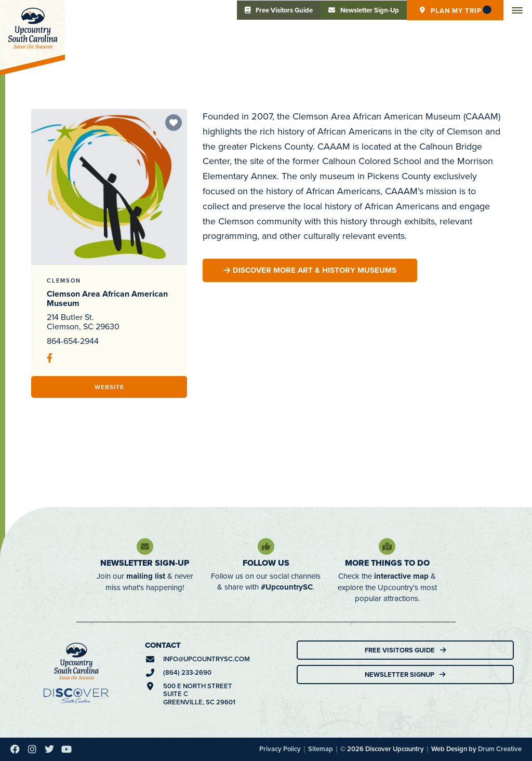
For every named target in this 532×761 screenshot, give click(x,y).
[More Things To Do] (387, 546)
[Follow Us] (266, 546)
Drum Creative (500, 749)
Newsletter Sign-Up (145, 563)
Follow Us (266, 563)
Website (109, 387)
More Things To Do (387, 563)
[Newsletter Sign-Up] (145, 546)
